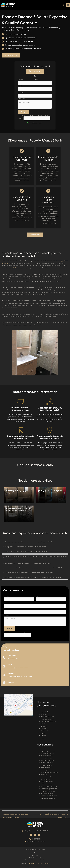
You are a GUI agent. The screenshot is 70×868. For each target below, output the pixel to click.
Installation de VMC (47, 757)
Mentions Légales (35, 858)
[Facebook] (31, 836)
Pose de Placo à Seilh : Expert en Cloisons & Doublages (53, 816)
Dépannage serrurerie (48, 752)
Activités (35, 856)
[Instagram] (35, 836)
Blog (35, 854)
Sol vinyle (44, 776)
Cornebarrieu (45, 732)
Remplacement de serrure (49, 773)
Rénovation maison (47, 794)
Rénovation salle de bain (49, 797)
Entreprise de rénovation (49, 787)
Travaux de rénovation (48, 799)
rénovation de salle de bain (11, 269)
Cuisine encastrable (47, 785)
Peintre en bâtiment (47, 766)
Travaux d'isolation (47, 778)
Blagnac (43, 736)
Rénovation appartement (49, 790)
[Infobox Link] (10, 659)
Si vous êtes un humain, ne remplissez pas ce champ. (22, 633)
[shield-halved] (28, 124)
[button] (64, 5)
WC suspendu (45, 780)
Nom (37, 81)
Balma (43, 734)
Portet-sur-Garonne (47, 720)
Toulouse (44, 715)
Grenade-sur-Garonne (48, 722)
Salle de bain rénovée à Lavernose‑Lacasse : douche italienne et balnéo (16, 493)
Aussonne (44, 739)
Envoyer (24, 113)
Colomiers (44, 729)
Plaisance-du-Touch (47, 718)
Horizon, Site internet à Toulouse (39, 864)
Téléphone (21, 93)
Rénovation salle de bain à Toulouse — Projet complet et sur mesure (18, 511)
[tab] (35, 543)
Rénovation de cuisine (48, 792)
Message (22, 100)
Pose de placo (45, 771)
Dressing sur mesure (47, 754)
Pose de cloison (46, 768)
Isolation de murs (46, 759)
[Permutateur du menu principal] (68, 5)
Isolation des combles (48, 761)
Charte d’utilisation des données (35, 861)
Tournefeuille (45, 713)
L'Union (43, 725)
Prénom (21, 81)
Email (20, 87)
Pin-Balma (44, 727)
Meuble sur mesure (47, 764)
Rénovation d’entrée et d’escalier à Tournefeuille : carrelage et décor (51, 492)
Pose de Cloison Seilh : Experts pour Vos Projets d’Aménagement (17, 816)
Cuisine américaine (47, 783)
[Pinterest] (39, 836)
